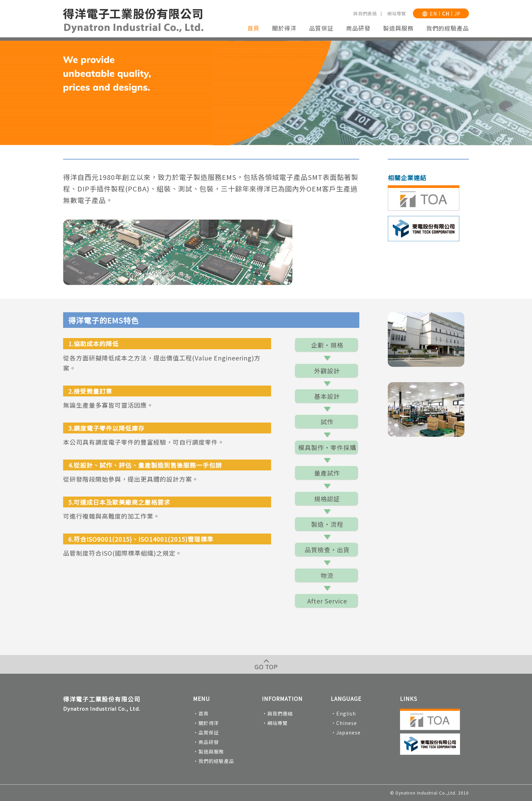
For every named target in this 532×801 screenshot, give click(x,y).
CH (446, 14)
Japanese (348, 732)
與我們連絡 (365, 13)
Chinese (347, 723)
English (346, 713)
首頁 (253, 28)
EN (433, 14)
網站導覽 (397, 13)
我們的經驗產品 (448, 28)
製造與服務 (398, 28)
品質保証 (321, 28)
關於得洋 (284, 28)
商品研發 (358, 28)
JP (457, 14)
